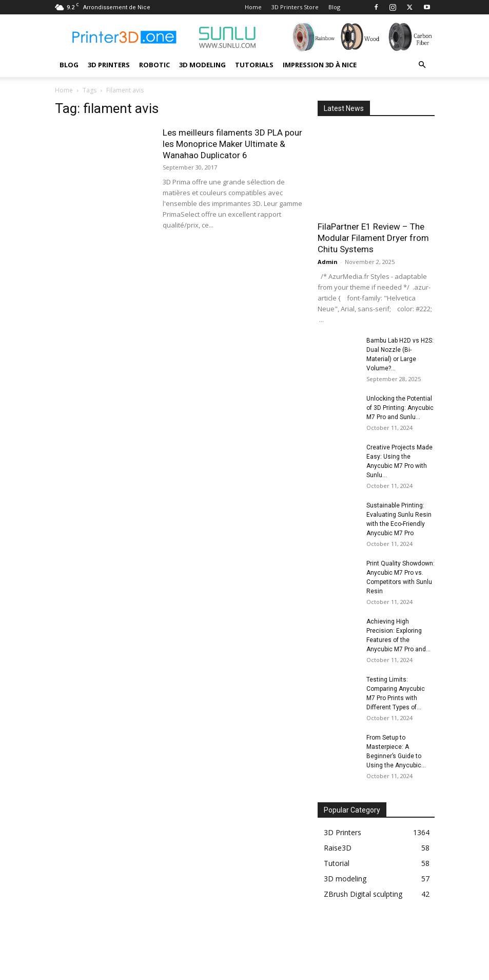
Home (253, 7)
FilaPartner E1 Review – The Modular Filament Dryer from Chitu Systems (373, 238)
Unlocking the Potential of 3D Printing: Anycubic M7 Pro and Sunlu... (400, 408)
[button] (422, 65)
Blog (334, 7)
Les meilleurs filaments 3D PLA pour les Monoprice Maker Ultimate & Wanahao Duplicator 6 (232, 144)
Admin (328, 262)
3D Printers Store (295, 7)
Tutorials (254, 65)
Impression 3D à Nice (320, 65)
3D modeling (202, 65)
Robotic (154, 65)
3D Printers (109, 65)
